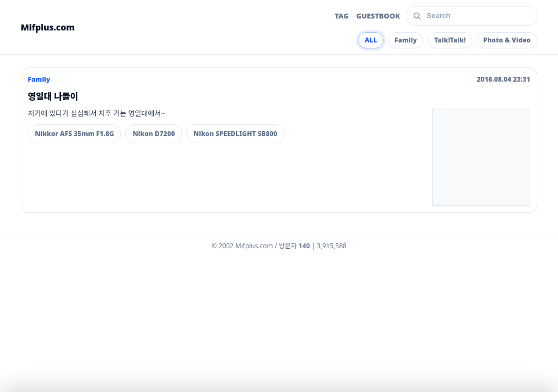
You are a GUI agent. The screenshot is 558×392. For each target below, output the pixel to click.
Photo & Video (507, 40)
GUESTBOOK (378, 16)
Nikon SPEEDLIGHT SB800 (235, 134)
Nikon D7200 (154, 134)
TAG (342, 16)
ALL (371, 40)
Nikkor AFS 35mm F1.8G (74, 134)
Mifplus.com (48, 27)
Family (406, 40)
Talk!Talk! (450, 40)
